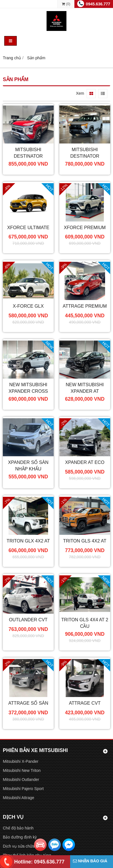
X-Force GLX (28, 306)
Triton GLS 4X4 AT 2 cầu (85, 623)
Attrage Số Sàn (28, 703)
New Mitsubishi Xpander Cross (28, 388)
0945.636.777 (98, 4)
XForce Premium (85, 227)
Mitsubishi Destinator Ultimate (28, 156)
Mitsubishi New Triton (22, 770)
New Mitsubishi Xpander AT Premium (85, 391)
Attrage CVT (85, 703)
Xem (80, 93)
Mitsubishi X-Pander (21, 761)
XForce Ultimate (28, 227)
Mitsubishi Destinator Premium (85, 156)
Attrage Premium (85, 306)
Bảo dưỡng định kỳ (20, 837)
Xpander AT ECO (85, 462)
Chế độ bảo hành (18, 828)
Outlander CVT (28, 620)
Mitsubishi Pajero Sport (23, 789)
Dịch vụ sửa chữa (19, 846)
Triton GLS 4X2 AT (85, 541)
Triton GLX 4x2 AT (28, 541)
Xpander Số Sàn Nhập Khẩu (28, 465)
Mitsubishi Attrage (19, 798)
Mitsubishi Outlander (21, 780)
